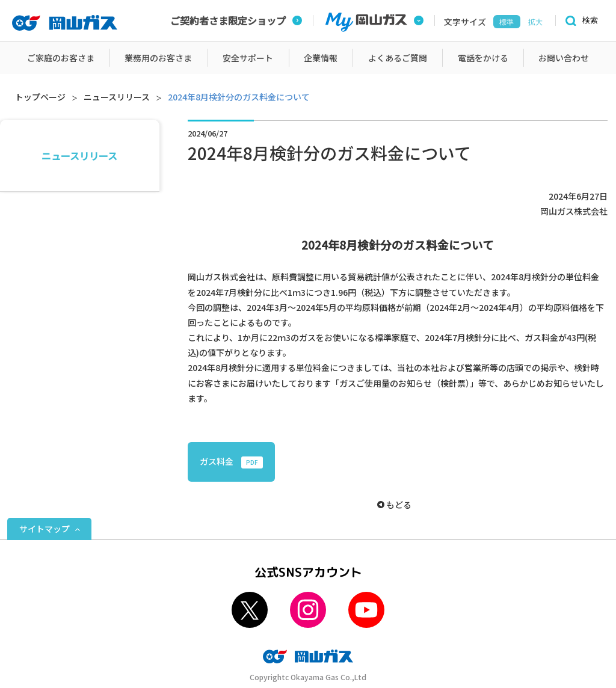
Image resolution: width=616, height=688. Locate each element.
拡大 (535, 22)
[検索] (580, 21)
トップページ (40, 97)
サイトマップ (45, 529)
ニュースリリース (117, 97)
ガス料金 (231, 462)
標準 (507, 22)
